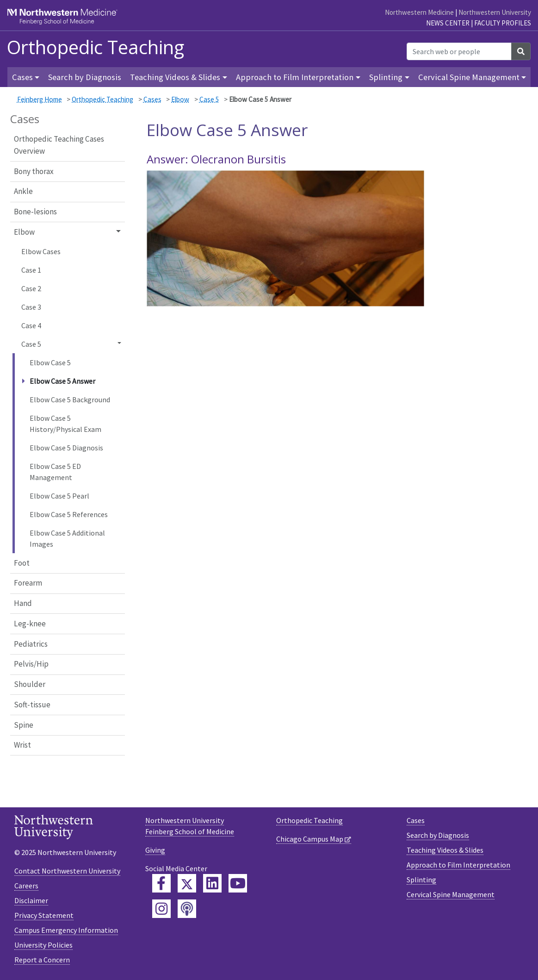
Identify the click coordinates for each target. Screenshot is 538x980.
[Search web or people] (459, 51)
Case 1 (31, 270)
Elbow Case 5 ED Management (55, 472)
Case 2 (31, 288)
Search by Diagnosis (85, 77)
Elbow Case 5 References (69, 514)
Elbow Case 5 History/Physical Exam (65, 424)
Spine (24, 725)
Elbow (180, 99)
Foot (22, 563)
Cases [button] (22, 77)
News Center (448, 23)
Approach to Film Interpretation (458, 865)
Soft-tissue (32, 705)
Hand (23, 603)
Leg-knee (30, 624)
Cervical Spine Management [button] (469, 77)
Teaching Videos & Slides (445, 850)
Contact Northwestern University (67, 871)
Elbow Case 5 (50, 362)
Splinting (421, 880)
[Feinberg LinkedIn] (212, 883)
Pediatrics (31, 644)
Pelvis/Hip (31, 664)
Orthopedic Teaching (96, 47)
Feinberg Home (40, 99)
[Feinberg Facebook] (161, 883)
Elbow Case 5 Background (70, 399)
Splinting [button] (386, 77)
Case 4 (31, 325)
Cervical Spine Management (451, 894)
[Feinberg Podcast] (187, 909)
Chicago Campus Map (310, 839)
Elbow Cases (41, 251)
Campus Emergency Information (66, 930)
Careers (26, 886)
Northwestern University (495, 12)
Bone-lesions (35, 212)
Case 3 (31, 307)
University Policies (43, 945)
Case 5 (209, 99)
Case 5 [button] (31, 344)
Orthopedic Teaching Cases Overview (59, 145)
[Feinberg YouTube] (238, 883)
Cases (152, 99)
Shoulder (30, 684)
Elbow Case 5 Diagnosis (66, 448)
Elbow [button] (24, 232)
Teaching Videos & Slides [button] (175, 77)
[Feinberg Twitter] (187, 883)
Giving (155, 850)
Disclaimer (31, 900)
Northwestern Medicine (419, 12)
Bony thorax (34, 171)
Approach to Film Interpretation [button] (295, 77)
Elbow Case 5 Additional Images (67, 538)
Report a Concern (42, 960)
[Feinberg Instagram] (161, 909)
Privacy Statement (44, 915)
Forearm (28, 583)
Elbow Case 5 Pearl (59, 496)
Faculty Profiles (503, 23)
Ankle (23, 191)
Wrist (22, 745)
